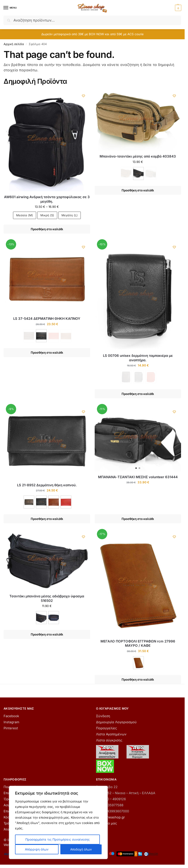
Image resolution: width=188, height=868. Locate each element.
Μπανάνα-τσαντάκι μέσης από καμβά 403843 (138, 156)
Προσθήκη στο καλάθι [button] (138, 519)
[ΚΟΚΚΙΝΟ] (66, 502)
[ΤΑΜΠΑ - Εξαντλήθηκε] (66, 336)
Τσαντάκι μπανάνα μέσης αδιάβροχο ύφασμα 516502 (47, 598)
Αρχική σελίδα (14, 44)
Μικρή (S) (47, 215)
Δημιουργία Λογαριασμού (116, 722)
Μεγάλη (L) (70, 215)
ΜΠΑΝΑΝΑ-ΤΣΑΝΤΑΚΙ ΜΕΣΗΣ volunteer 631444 (138, 477)
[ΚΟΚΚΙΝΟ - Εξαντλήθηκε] (54, 336)
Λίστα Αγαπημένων (111, 734)
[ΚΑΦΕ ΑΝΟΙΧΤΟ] (54, 502)
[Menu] (10, 8)
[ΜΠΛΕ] (54, 618)
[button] (178, 8)
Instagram (11, 722)
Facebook (11, 716)
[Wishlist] (83, 96)
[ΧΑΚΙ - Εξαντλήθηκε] (151, 173)
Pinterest (11, 728)
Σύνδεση (103, 716)
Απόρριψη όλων (37, 849)
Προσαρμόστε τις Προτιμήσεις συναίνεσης (58, 839)
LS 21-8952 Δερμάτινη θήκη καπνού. (47, 485)
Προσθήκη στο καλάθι (47, 229)
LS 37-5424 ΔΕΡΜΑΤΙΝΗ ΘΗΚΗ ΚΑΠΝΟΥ (47, 319)
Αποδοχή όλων (81, 849)
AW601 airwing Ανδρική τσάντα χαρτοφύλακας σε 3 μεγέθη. (47, 199)
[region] (58, 822)
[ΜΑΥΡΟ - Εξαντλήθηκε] (138, 377)
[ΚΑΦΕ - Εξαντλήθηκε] (126, 173)
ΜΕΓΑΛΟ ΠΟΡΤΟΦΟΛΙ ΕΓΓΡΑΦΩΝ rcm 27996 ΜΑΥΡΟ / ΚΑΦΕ (138, 643)
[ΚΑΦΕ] (29, 502)
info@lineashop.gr (110, 817)
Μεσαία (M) (25, 215)
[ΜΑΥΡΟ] (138, 173)
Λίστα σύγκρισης (109, 740)
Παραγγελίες (106, 728)
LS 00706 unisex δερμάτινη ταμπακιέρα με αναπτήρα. (138, 358)
